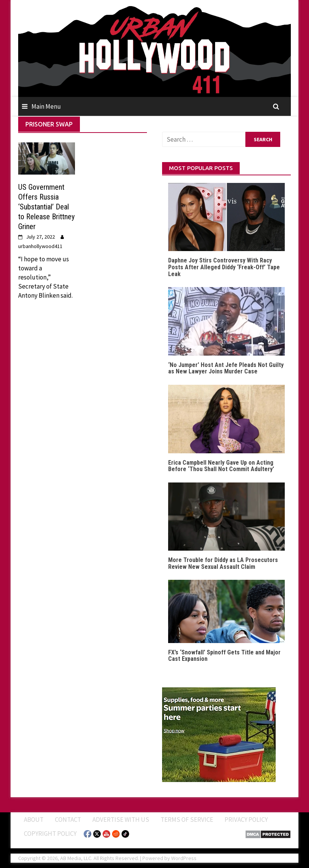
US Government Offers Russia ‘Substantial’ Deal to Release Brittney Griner (46, 207)
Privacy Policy (246, 820)
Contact (68, 820)
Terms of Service (187, 820)
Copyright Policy (50, 834)
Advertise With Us (121, 820)
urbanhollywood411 (40, 246)
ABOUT (34, 820)
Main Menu (46, 106)
